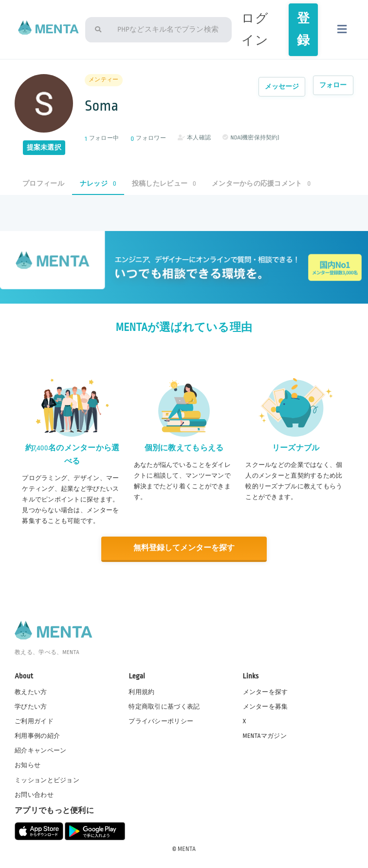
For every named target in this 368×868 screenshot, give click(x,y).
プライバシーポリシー (161, 721)
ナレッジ (98, 183)
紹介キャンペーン (40, 750)
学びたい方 (31, 706)
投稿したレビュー (164, 183)
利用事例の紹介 (37, 735)
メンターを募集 (266, 706)
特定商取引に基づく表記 (164, 706)
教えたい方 (31, 691)
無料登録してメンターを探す (184, 548)
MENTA (187, 848)
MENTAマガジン (265, 735)
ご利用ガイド (34, 721)
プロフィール (43, 183)
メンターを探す (266, 691)
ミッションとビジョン (47, 779)
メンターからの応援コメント (261, 183)
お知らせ (28, 765)
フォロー (333, 85)
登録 (303, 29)
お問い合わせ (34, 794)
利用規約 (141, 691)
